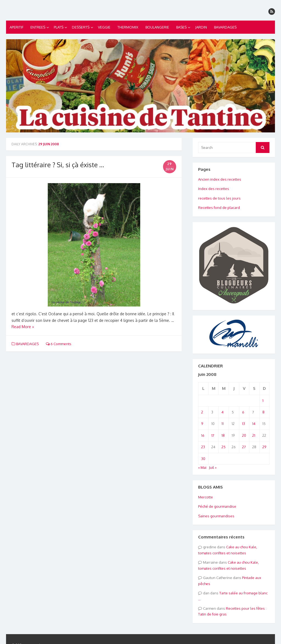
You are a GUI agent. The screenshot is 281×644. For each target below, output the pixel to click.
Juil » (213, 467)
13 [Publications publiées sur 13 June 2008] (244, 424)
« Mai (202, 467)
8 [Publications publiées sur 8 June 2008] (263, 412)
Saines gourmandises (216, 516)
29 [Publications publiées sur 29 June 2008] (264, 447)
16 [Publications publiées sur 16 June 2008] (203, 435)
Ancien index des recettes (220, 179)
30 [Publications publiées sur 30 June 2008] (203, 459)
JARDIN (201, 27)
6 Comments (59, 344)
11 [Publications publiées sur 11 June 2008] (223, 424)
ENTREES (38, 27)
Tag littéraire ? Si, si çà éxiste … (58, 165)
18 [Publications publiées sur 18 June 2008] (223, 435)
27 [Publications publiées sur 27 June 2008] (244, 447)
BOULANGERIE (157, 27)
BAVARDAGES (225, 27)
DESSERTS (81, 27)
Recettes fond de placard (219, 208)
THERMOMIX (128, 27)
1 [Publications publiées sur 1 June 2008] (263, 401)
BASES (181, 27)
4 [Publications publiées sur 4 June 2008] (223, 412)
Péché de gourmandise (217, 506)
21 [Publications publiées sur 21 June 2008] (254, 435)
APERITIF (16, 27)
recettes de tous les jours (219, 198)
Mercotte (206, 497)
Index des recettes (214, 189)
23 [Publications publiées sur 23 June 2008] (203, 447)
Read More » (23, 327)
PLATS (59, 27)
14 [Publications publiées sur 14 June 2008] (254, 424)
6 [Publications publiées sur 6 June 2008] (243, 412)
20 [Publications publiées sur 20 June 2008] (244, 435)
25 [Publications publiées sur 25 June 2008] (224, 447)
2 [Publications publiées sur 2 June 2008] (202, 412)
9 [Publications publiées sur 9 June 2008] (202, 424)
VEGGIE (104, 27)
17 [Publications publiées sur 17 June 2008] (213, 435)
